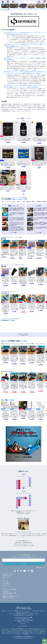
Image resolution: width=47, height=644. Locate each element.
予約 (33, 202)
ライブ (4, 202)
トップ (2, 11)
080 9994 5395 (23, 624)
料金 (24, 202)
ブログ (13, 2)
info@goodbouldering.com (23, 626)
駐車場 (44, 202)
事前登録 (39, 202)
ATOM (7, 591)
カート (44, 2)
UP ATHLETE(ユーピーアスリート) (9, 11)
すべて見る (12, 320)
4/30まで (14, 9)
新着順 (19, 118)
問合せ (45, 641)
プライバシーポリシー (8, 595)
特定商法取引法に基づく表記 (9, 593)
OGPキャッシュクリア (8, 598)
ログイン (39, 2)
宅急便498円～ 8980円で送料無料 (33, 9)
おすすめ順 (28, 118)
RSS (3, 591)
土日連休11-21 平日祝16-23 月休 (19, 199)
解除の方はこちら (41, 568)
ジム (8, 2)
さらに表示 (13, 232)
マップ (9, 202)
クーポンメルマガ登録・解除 (9, 590)
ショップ (3, 2)
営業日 (29, 202)
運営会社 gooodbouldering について (11, 596)
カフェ (19, 202)
